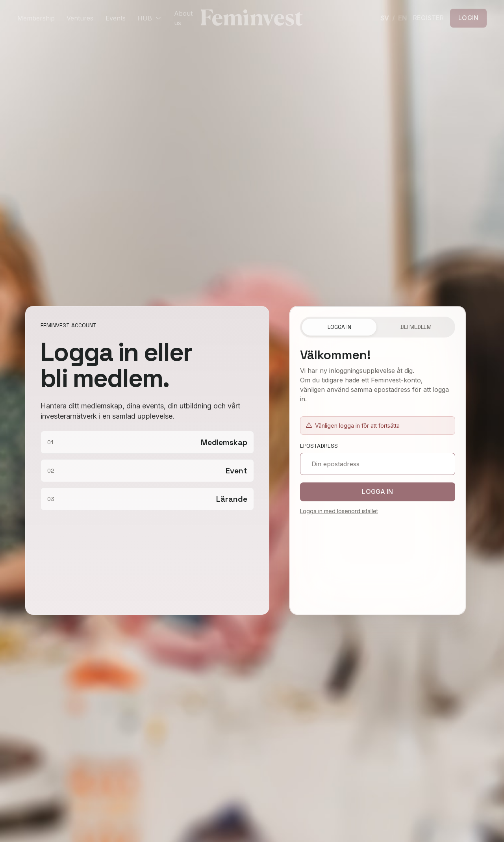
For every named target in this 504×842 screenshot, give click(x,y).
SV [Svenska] (384, 18)
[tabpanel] (378, 523)
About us (183, 18)
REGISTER (428, 18)
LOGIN (468, 18)
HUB (150, 18)
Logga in (378, 491)
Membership (36, 18)
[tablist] (378, 327)
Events (116, 18)
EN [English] (402, 18)
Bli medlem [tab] (416, 327)
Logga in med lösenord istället (339, 511)
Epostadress (319, 446)
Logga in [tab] (339, 327)
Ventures (80, 18)
